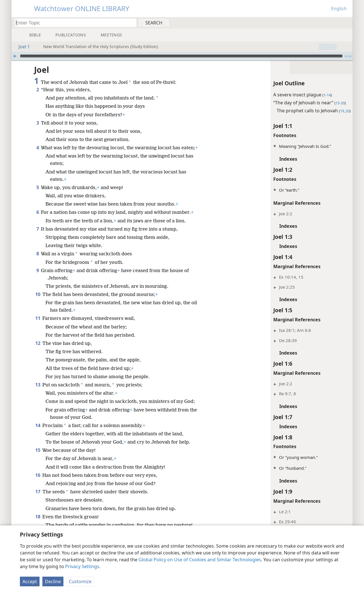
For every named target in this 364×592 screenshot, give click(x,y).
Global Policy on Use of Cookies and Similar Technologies (200, 560)
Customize (80, 581)
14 (38, 425)
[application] (182, 56)
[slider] (181, 56)
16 (38, 475)
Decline (53, 581)
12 (38, 343)
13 (38, 385)
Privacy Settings (82, 566)
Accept (30, 581)
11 (38, 318)
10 (38, 294)
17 (38, 492)
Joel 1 (21, 47)
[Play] (15, 56)
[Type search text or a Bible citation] (73, 23)
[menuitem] (346, 22)
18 (38, 517)
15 (38, 450)
